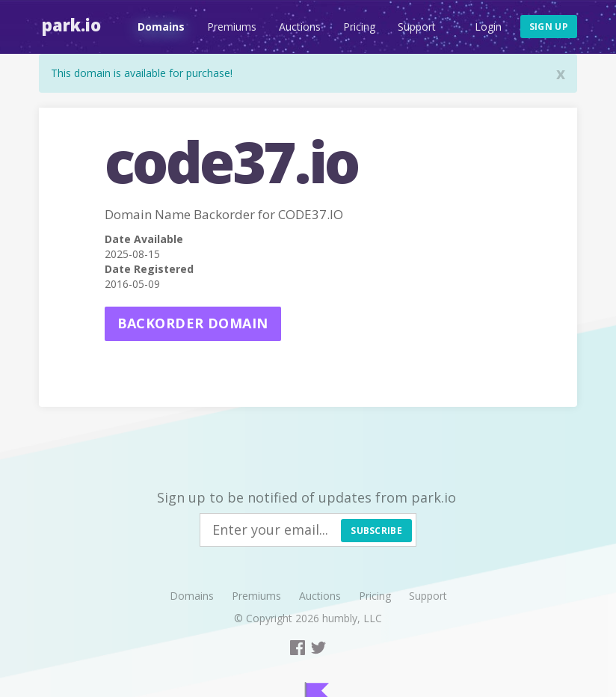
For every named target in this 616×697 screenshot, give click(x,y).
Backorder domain (193, 323)
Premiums (229, 27)
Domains (158, 27)
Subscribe (376, 531)
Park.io (68, 25)
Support (414, 27)
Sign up (549, 27)
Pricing (356, 27)
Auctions (297, 27)
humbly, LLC (352, 618)
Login (488, 27)
